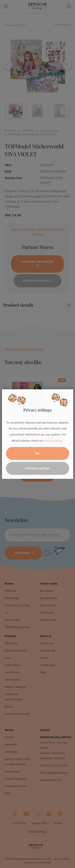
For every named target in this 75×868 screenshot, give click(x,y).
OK (37, 453)
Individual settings (37, 468)
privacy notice (53, 441)
